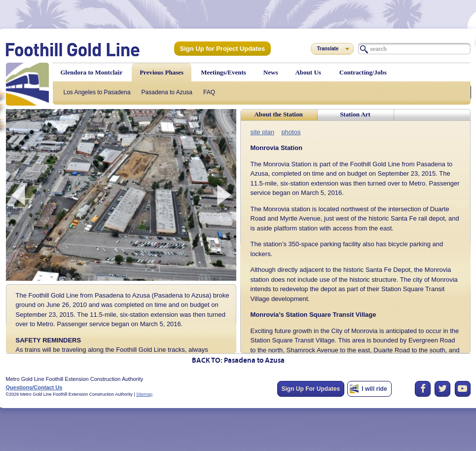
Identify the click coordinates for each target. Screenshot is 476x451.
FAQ (209, 92)
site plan (262, 131)
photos (288, 131)
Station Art (355, 114)
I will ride (374, 389)
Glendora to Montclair (92, 72)
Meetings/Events (223, 72)
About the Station (278, 114)
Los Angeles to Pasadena (97, 92)
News (271, 72)
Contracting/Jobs (363, 72)
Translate (328, 49)
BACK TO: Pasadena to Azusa (238, 361)
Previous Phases (162, 72)
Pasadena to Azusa (167, 92)
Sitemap (144, 394)
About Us (308, 72)
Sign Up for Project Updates (219, 48)
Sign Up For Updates (311, 389)
